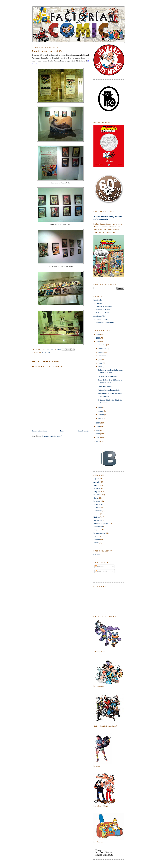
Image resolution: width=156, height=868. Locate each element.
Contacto (97, 555)
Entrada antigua (83, 431)
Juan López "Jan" (100, 316)
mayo (101, 367)
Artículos (97, 482)
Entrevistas (98, 511)
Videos (96, 543)
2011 (98, 434)
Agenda (96, 479)
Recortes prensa (99, 533)
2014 (98, 423)
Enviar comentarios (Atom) (52, 436)
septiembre (103, 356)
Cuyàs (96, 498)
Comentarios (101, 571)
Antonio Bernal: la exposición (109, 390)
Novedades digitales (101, 523)
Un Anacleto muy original (107, 376)
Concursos (97, 495)
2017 (98, 334)
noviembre (103, 348)
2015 (98, 342)
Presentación (98, 527)
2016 (98, 338)
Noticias (46, 352)
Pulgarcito (97, 530)
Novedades (98, 520)
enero (101, 418)
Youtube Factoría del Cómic (104, 322)
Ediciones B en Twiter (102, 310)
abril (100, 407)
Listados (97, 514)
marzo (101, 411)
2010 (98, 437)
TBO (95, 536)
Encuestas (97, 507)
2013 (98, 426)
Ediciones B (98, 303)
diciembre (102, 345)
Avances (97, 488)
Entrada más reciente (39, 431)
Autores (96, 485)
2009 (98, 441)
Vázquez (97, 539)
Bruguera (97, 491)
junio (101, 363)
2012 (98, 430)
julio (100, 359)
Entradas (99, 566)
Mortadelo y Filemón (101, 319)
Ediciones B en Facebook (103, 306)
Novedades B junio (105, 386)
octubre (101, 352)
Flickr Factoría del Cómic (103, 313)
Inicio (62, 431)
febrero (101, 415)
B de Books (98, 300)
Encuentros (98, 504)
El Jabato (97, 501)
